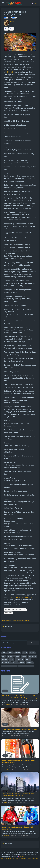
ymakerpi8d (7, 704)
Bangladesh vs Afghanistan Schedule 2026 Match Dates (18, 828)
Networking (6, 663)
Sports (14, 666)
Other (15, 663)
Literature (20, 659)
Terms (3, 858)
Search (33, 643)
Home (11, 659)
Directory (35, 858)
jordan (5, 802)
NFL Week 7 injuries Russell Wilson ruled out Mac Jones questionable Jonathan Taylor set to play (20, 697)
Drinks (32, 653)
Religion (30, 663)
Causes (10, 653)
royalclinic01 (7, 736)
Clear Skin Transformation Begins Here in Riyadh (20, 729)
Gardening (32, 656)
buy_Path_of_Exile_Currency (15, 610)
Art (3, 653)
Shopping (5, 666)
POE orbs (11, 72)
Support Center (26, 858)
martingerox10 (7, 769)
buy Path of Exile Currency (22, 597)
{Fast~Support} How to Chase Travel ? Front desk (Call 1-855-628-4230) (18, 795)
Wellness (30, 666)
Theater (22, 666)
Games (14, 18)
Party (22, 663)
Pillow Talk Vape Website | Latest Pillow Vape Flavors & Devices (18, 762)
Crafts (18, 653)
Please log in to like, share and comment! (16, 620)
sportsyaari (7, 836)
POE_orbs (8, 613)
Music (28, 659)
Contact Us (16, 858)
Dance (25, 653)
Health (5, 659)
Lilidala (12, 21)
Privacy (9, 858)
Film (4, 656)
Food (17, 656)
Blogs (6, 18)
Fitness (10, 656)
